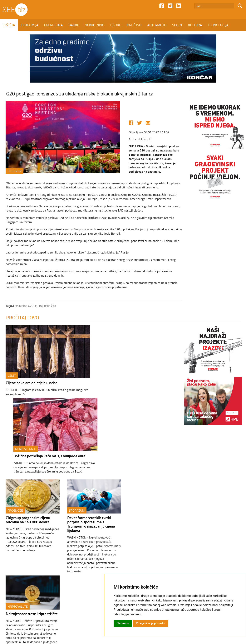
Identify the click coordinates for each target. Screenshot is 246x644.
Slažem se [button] (123, 623)
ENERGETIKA (53, 25)
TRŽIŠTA (9, 25)
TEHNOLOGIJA (218, 25)
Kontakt (88, 611)
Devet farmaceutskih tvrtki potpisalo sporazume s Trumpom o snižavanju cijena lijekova (89, 452)
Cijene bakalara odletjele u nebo (30, 383)
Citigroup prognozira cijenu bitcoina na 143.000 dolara (26, 447)
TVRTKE (115, 25)
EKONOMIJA (30, 25)
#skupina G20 (23, 306)
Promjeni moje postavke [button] (151, 623)
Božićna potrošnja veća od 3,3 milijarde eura (132, 383)
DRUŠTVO (134, 25)
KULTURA (195, 25)
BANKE (74, 25)
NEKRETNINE (94, 25)
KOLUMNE (11, 37)
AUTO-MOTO (157, 25)
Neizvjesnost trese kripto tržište (153, 445)
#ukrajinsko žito (44, 306)
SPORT (177, 25)
